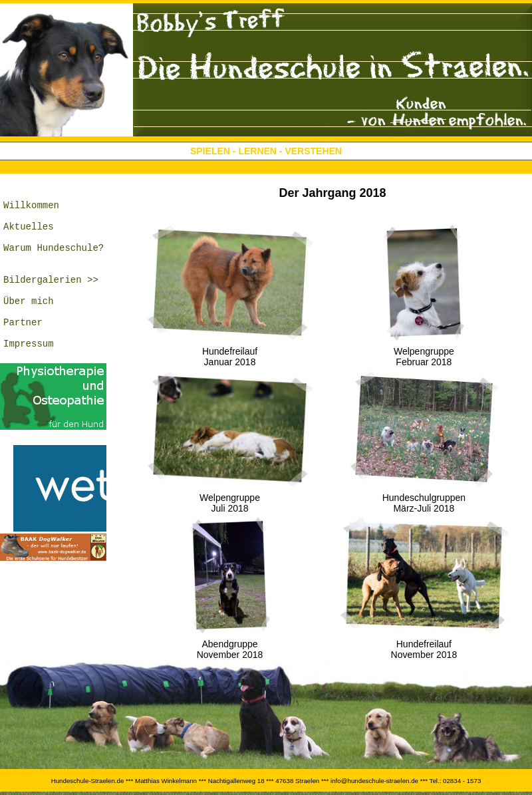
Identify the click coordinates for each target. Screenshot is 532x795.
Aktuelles (29, 236)
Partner (23, 350)
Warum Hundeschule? (54, 261)
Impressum (29, 375)
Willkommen (31, 211)
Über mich (29, 324)
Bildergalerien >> (51, 299)
